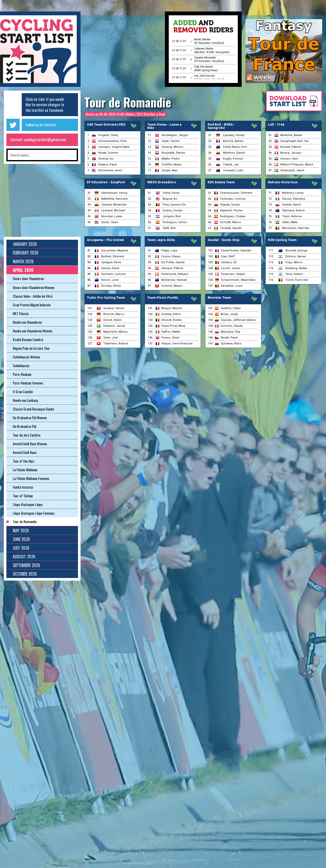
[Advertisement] (123, 51)
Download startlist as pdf (291, 104)
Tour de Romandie (128, 102)
